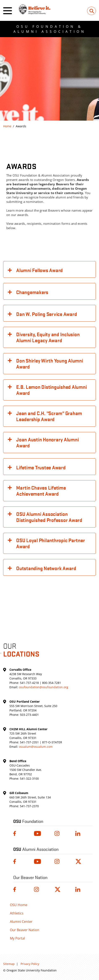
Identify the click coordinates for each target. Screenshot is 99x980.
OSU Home (19, 905)
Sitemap (9, 964)
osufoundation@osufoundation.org (44, 687)
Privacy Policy (30, 964)
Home (7, 126)
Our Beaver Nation (25, 930)
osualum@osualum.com (36, 747)
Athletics (17, 913)
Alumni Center (21, 922)
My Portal (17, 938)
